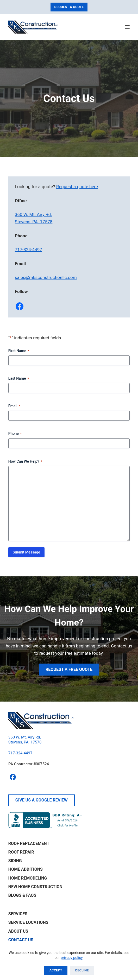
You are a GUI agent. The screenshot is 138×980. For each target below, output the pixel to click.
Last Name (19, 379)
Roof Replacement (29, 844)
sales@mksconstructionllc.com (46, 277)
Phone (15, 434)
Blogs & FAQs (22, 895)
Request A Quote (69, 7)
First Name (19, 351)
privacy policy (72, 958)
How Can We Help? (25, 462)
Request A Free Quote (69, 669)
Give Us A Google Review (42, 800)
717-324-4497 (29, 250)
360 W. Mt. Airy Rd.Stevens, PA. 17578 (25, 740)
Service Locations (28, 922)
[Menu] (127, 27)
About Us (18, 931)
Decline (82, 970)
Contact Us (21, 940)
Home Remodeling (28, 878)
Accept (56, 970)
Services (18, 914)
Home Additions (26, 869)
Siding (15, 861)
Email (14, 406)
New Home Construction (35, 887)
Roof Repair (21, 852)
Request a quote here (77, 187)
